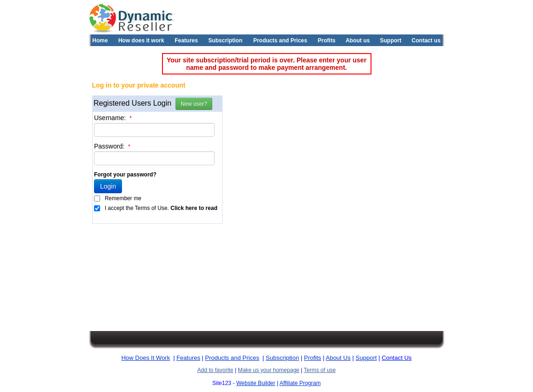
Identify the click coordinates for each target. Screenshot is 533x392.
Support (391, 41)
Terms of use (320, 370)
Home (100, 41)
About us (358, 41)
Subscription (225, 41)
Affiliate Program (300, 383)
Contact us (426, 41)
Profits (327, 41)
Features (186, 41)
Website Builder (256, 383)
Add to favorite (215, 370)
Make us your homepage (269, 370)
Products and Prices (280, 41)
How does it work (141, 41)
